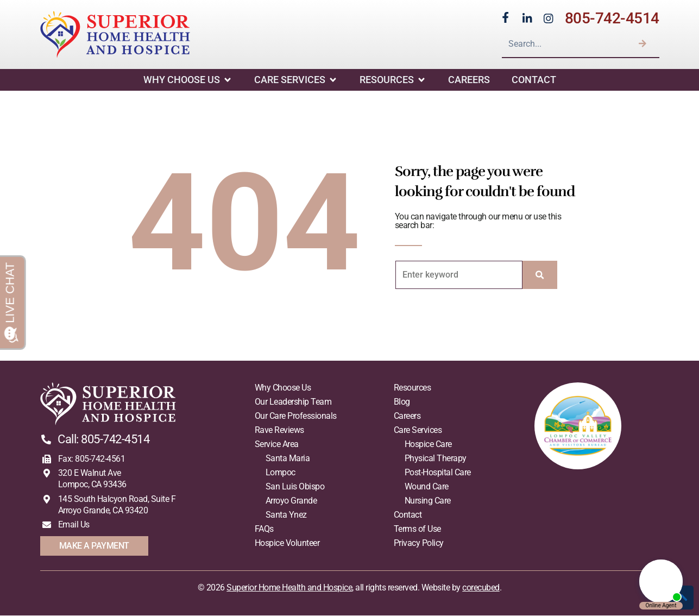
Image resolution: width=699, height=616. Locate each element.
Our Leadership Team (293, 402)
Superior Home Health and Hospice (289, 588)
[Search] (643, 43)
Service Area (277, 445)
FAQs (264, 529)
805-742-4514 (612, 18)
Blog (402, 402)
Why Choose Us (188, 80)
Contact (534, 80)
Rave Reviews (279, 430)
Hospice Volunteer (287, 543)
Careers (469, 80)
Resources (393, 80)
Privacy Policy (419, 543)
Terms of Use (417, 529)
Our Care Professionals (296, 416)
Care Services (296, 80)
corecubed (481, 588)
